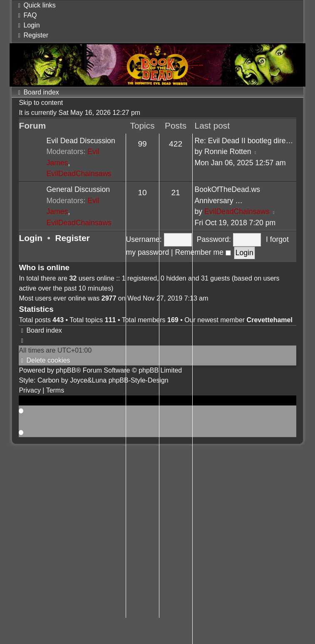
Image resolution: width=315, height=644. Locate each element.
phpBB (66, 370)
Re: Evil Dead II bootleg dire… (244, 141)
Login (31, 238)
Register (72, 238)
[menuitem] (26, 15)
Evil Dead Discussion (81, 141)
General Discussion (78, 189)
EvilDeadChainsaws (79, 174)
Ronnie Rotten (228, 152)
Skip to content (41, 103)
